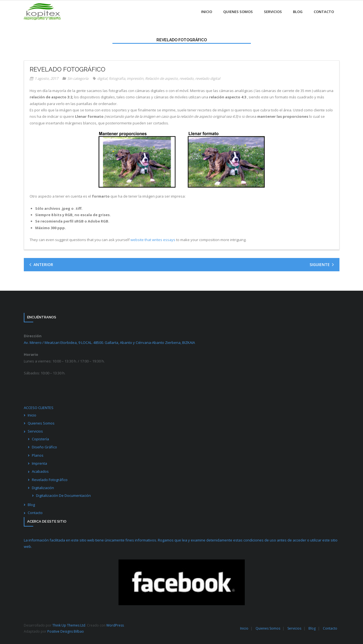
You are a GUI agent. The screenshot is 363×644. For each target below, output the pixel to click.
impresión (135, 78)
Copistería (40, 439)
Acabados (40, 471)
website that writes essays (153, 240)
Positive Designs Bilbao (66, 631)
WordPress (115, 625)
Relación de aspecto (161, 78)
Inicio (32, 415)
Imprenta (39, 463)
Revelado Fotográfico (50, 480)
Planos (38, 455)
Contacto (35, 513)
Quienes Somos (41, 423)
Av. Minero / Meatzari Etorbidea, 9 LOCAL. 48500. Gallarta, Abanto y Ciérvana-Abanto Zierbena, (109, 343)
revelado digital (208, 78)
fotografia (117, 78)
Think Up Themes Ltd (69, 625)
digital (102, 78)
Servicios (35, 431)
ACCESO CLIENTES (39, 408)
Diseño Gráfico (44, 447)
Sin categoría (78, 78)
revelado (186, 78)
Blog (31, 505)
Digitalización (43, 488)
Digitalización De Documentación (63, 495)
